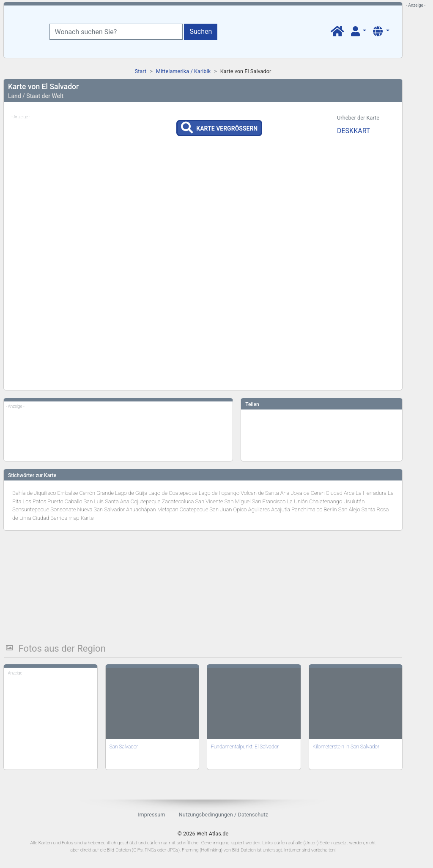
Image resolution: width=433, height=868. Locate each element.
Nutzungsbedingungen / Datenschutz (223, 815)
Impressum (151, 815)
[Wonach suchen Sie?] (116, 32)
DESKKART (354, 131)
